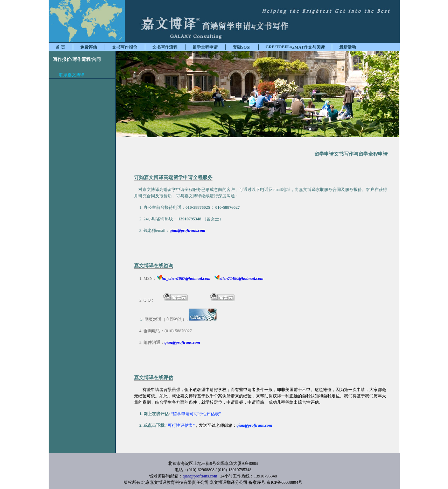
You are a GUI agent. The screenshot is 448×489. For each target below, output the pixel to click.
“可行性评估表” (180, 425)
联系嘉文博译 (72, 75)
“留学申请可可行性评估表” (195, 414)
